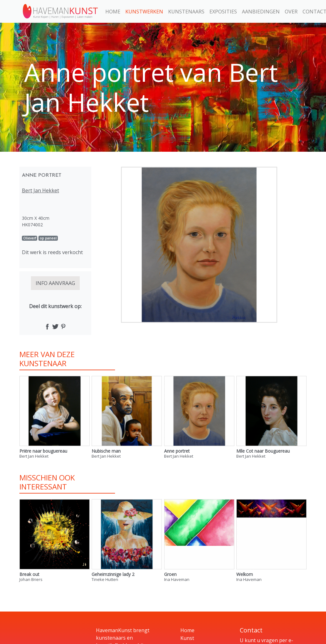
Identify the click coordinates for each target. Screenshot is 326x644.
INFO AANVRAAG (55, 283)
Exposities (223, 12)
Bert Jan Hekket (40, 190)
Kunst (187, 638)
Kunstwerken (144, 12)
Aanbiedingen (261, 12)
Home (113, 12)
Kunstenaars (186, 12)
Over (291, 12)
